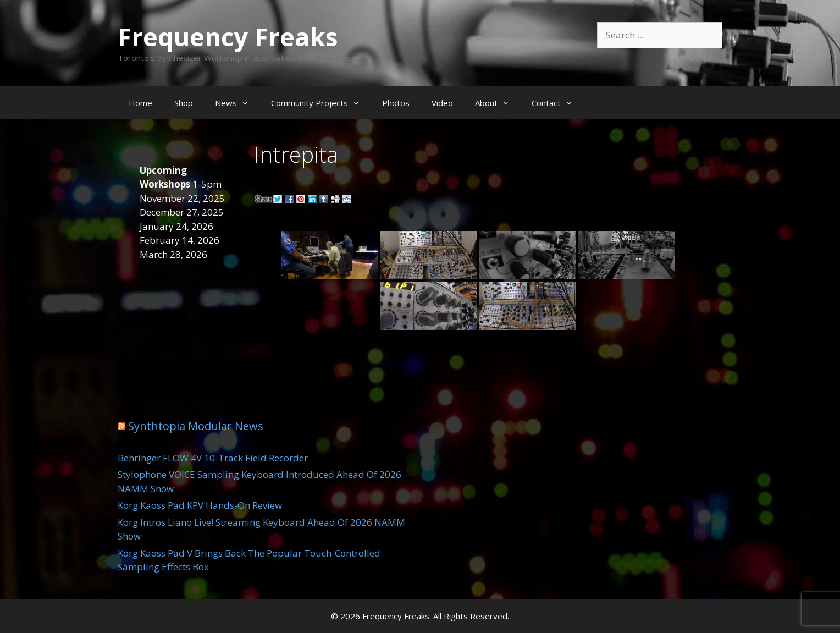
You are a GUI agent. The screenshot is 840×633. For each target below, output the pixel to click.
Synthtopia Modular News (196, 426)
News (237, 103)
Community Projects (321, 103)
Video (442, 103)
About (498, 103)
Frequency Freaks (228, 37)
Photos (396, 103)
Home (140, 103)
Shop (184, 103)
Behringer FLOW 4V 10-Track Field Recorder (213, 458)
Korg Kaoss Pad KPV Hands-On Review (200, 505)
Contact (558, 103)
